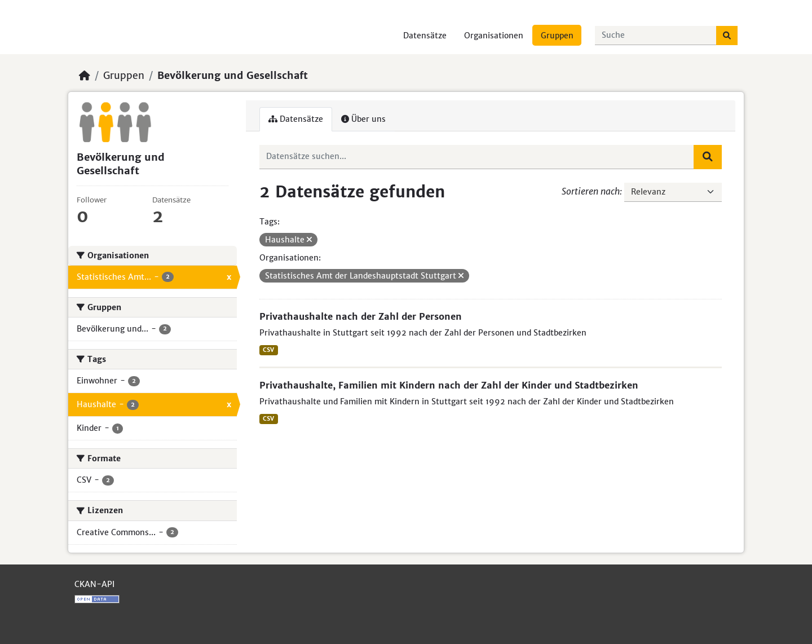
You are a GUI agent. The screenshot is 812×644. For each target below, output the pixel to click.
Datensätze (425, 36)
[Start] (85, 76)
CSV (268, 350)
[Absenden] (727, 36)
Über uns (363, 119)
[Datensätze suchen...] (656, 36)
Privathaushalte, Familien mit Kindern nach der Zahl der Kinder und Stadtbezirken (449, 385)
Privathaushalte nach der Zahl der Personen (361, 316)
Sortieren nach (591, 191)
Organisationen (494, 36)
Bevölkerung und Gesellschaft (233, 76)
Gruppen (557, 36)
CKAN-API (94, 584)
